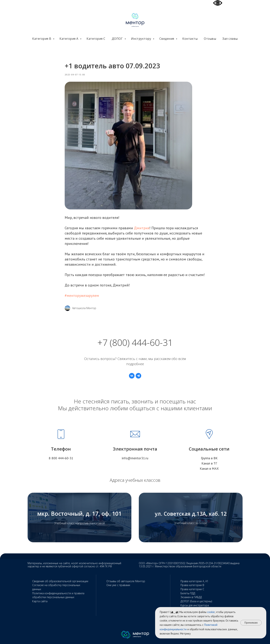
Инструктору (141, 39)
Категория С (96, 39)
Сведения (167, 39)
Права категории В (192, 585)
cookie (211, 612)
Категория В (42, 39)
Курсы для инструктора (195, 605)
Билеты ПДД (188, 593)
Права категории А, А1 (194, 581)
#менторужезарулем (82, 296)
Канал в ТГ (209, 463)
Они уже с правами (118, 585)
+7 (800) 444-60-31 (135, 342)
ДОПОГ (118, 39)
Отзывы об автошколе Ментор (126, 581)
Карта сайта (40, 601)
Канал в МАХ (209, 468)
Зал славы (230, 39)
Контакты (190, 39)
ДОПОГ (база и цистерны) (196, 601)
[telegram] (138, 376)
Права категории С (192, 589)
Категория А (69, 39)
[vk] (132, 376)
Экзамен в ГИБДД (191, 597)
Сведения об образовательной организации (60, 581)
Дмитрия (142, 228)
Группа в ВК (209, 458)
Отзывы (210, 39)
